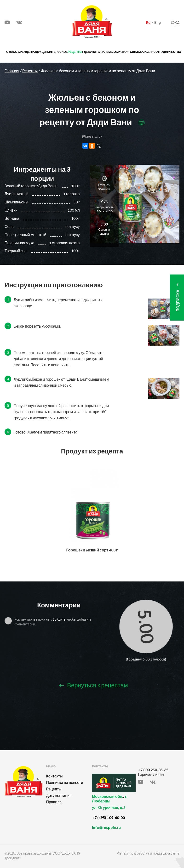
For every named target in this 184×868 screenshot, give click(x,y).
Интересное (58, 52)
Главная (12, 71)
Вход (175, 22)
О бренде (22, 52)
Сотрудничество (167, 52)
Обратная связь (127, 52)
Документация (59, 795)
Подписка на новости (64, 782)
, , (114, 805)
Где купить (91, 52)
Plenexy (123, 853)
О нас (11, 52)
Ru (148, 22)
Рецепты (75, 52)
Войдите (59, 619)
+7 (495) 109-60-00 (108, 817)
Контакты (54, 776)
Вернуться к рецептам (93, 685)
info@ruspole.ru (106, 827)
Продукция (39, 52)
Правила (54, 802)
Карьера (147, 52)
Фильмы (107, 52)
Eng (158, 22)
